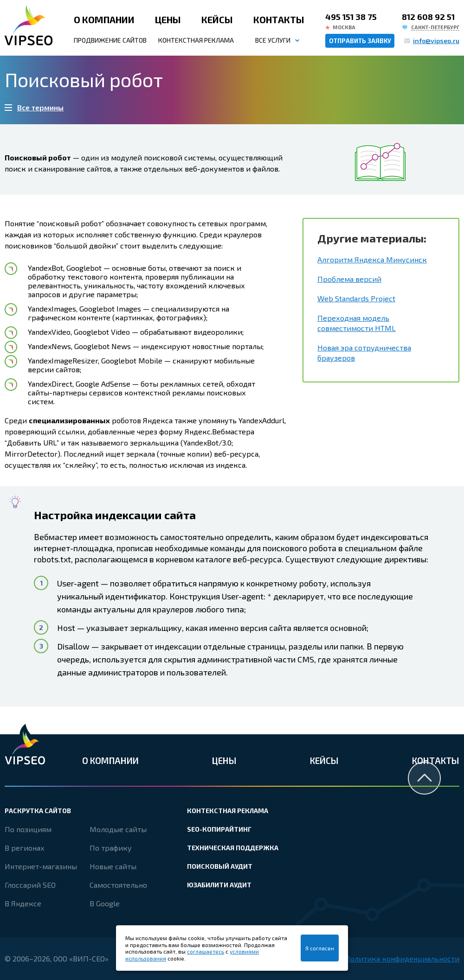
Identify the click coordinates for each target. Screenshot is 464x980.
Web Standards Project (356, 298)
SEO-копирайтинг (219, 829)
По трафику (111, 848)
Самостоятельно (118, 885)
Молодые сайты (118, 829)
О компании (104, 19)
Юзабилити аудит (219, 885)
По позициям (28, 829)
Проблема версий (349, 279)
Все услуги (273, 40)
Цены (168, 19)
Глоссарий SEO (30, 885)
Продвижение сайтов (110, 40)
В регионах (25, 848)
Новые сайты (113, 866)
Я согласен (320, 948)
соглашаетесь (206, 951)
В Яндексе (23, 903)
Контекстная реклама (196, 40)
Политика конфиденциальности (402, 958)
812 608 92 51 (428, 17)
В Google (105, 903)
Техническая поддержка (233, 848)
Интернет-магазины (41, 866)
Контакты (279, 19)
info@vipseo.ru (436, 41)
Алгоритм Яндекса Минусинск (372, 259)
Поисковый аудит (220, 866)
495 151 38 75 (351, 17)
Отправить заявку (360, 41)
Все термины (40, 107)
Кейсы (217, 19)
